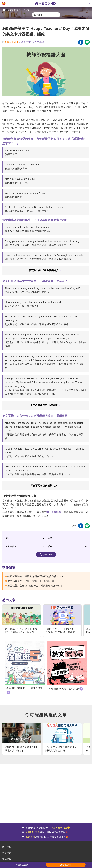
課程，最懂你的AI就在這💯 (47, 832)
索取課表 (67, 865)
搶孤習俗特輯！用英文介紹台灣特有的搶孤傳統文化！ (37, 576)
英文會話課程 (54, 512)
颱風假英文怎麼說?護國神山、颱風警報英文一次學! (36, 586)
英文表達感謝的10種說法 (46, 405)
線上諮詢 (24, 865)
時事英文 (25, 10)
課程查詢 (48, 555)
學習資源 (7, 853)
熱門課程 (7, 847)
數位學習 (7, 859)
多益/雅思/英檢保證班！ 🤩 (48, 828)
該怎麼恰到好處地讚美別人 (46, 270)
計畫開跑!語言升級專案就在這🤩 (47, 837)
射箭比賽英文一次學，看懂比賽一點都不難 (31, 581)
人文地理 (39, 42)
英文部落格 (13, 10)
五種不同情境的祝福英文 (45, 486)
